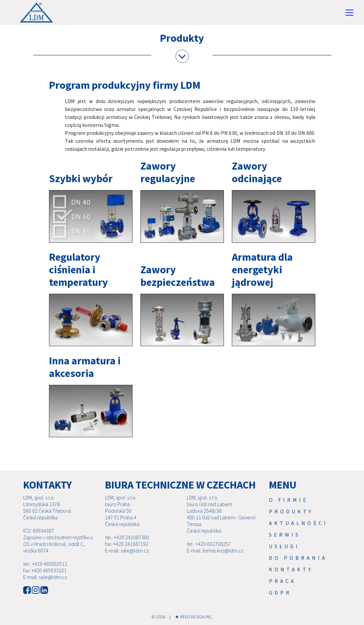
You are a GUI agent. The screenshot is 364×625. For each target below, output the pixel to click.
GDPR (280, 593)
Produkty (291, 511)
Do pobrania (298, 558)
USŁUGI (284, 546)
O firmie (289, 500)
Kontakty (291, 569)
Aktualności (298, 523)
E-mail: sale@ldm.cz (45, 577)
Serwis (285, 535)
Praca (283, 581)
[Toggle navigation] (349, 13)
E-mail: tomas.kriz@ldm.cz (215, 550)
